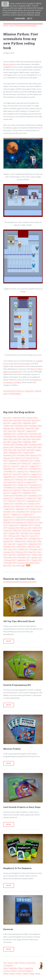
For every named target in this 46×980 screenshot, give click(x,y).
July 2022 (12, 544)
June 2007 (13, 431)
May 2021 (25, 536)
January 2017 (36, 512)
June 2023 (13, 549)
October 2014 (9, 496)
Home (6, 25)
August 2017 (17, 514)
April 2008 (18, 439)
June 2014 (36, 490)
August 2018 (8, 520)
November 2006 (21, 426)
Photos (19, 974)
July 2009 (31, 450)
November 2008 (21, 445)
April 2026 (7, 565)
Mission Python (9, 64)
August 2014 (17, 493)
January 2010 (36, 455)
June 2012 (18, 474)
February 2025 (10, 560)
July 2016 (39, 506)
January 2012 (23, 471)
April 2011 (37, 463)
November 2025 (11, 563)
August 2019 (14, 525)
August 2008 (17, 442)
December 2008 (35, 445)
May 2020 (17, 530)
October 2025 (37, 560)
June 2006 (36, 420)
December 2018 (9, 522)
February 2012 (35, 471)
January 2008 (23, 436)
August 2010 (14, 461)
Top (5, 963)
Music (12, 974)
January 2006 (32, 418)
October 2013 (23, 485)
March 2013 (33, 479)
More (9, 641)
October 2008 (9, 445)
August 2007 (31, 431)
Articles (6, 974)
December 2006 (35, 426)
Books (14, 971)
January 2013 (10, 479)
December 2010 (15, 463)
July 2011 (25, 466)
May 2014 (27, 490)
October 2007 (23, 434)
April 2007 (30, 428)
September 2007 (10, 434)
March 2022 (32, 541)
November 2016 (9, 512)
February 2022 (20, 541)
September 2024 (24, 555)
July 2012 (26, 474)
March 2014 (8, 490)
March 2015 (32, 498)
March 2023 (21, 547)
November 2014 (21, 496)
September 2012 (10, 477)
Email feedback (15, 394)
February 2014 (35, 487)
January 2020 (14, 528)
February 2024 (22, 552)
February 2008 (35, 436)
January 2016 (34, 504)
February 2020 (26, 528)
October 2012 (23, 477)
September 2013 (10, 485)
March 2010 (20, 458)
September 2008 (29, 442)
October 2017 (28, 514)
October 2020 (14, 533)
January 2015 (8, 498)
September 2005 (19, 418)
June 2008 (36, 439)
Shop (32, 974)
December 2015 (21, 504)
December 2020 (27, 533)
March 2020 (38, 528)
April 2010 (30, 458)
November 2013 (36, 485)
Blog (21, 968)
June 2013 (13, 482)
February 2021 (14, 536)
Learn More (20, 18)
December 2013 (11, 487)
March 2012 (8, 474)
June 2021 (34, 536)
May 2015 (13, 501)
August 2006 (17, 423)
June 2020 (27, 530)
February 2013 (22, 479)
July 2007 (21, 431)
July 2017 (7, 514)
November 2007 (36, 434)
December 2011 (11, 471)
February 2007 (9, 428)
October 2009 (28, 453)
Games (26, 974)
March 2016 (20, 506)
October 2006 (9, 426)
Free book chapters (25, 971)
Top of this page (19, 565)
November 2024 (11, 557)
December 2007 (11, 436)
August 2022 (22, 544)
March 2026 (34, 563)
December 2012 (36, 477)
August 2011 (35, 466)
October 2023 (23, 549)
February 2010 (9, 458)
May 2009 (13, 450)
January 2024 (10, 552)
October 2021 (9, 539)
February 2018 (34, 517)
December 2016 (23, 512)
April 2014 (18, 490)
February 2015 (20, 498)
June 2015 (22, 501)
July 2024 (12, 555)
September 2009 (15, 453)
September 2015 (33, 501)
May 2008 (27, 439)
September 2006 (29, 423)
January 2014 (23, 487)
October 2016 (35, 509)
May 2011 (7, 466)
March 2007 (20, 428)
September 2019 (26, 525)
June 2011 (16, 466)
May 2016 (30, 506)
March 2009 (32, 447)
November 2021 (21, 539)
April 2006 (18, 420)
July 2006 (7, 423)
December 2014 (35, 496)
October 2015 (9, 504)
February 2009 (20, 447)
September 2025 (23, 560)
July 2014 (7, 493)
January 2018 (22, 517)
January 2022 (8, 541)
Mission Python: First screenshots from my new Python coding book (21, 41)
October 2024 (37, 555)
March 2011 (27, 463)
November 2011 (36, 469)
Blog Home (30, 391)
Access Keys (31, 963)
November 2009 (9, 455)
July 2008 (7, 442)
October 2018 (20, 520)
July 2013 (21, 482)
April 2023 (31, 547)
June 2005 (7, 418)
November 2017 (9, 517)
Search (10, 963)
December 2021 (35, 539)
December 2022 (9, 547)
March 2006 (8, 420)
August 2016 (9, 509)
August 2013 (31, 482)
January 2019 (22, 522)
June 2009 (22, 450)
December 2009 (23, 455)
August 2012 (36, 474)
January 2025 (37, 557)
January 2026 (23, 563)
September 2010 (26, 461)
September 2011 (10, 469)
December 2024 (24, 557)
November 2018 (33, 520)
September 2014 (29, 493)
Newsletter (13, 968)
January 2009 (8, 447)
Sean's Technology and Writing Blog (23, 25)
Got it (30, 18)
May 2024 (33, 552)
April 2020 (8, 530)
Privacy (22, 963)
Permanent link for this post (14, 391)
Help (16, 963)
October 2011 (23, 469)
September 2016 (22, 509)
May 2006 (27, 420)
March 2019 (33, 522)
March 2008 (8, 439)
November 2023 (36, 549)
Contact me (9, 965)
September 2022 (35, 544)
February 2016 (9, 506)
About (38, 974)
